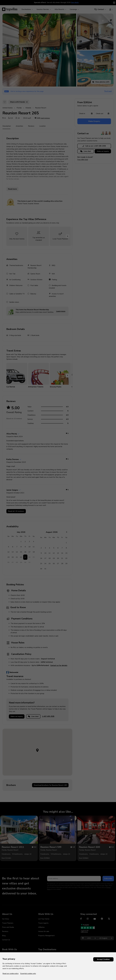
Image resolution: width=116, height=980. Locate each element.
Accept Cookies (103, 959)
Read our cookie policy (11, 974)
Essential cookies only (28, 974)
